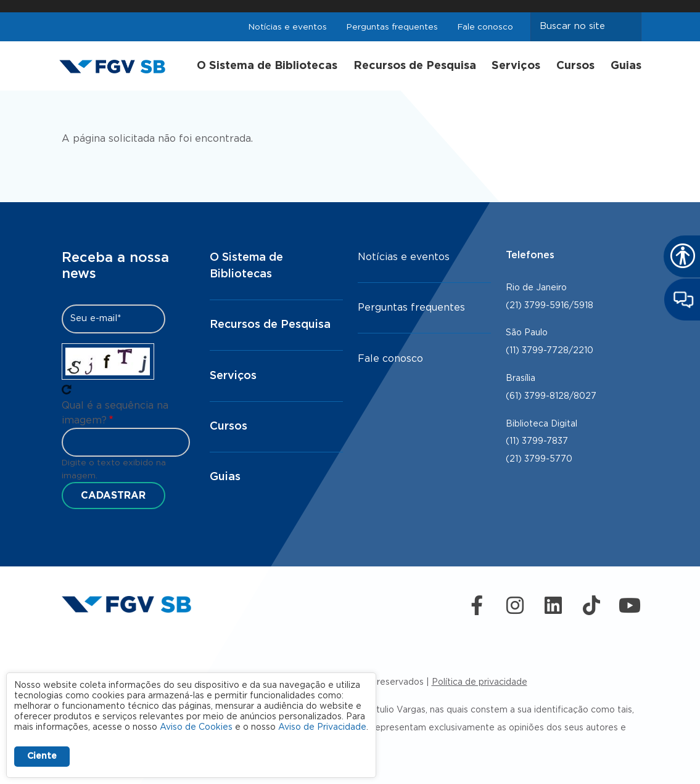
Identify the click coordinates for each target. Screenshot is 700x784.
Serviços (516, 66)
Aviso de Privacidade (322, 727)
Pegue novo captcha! (67, 390)
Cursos (575, 66)
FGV (347, 6)
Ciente (42, 756)
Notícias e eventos (288, 27)
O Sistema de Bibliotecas (267, 66)
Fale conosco (485, 27)
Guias (626, 66)
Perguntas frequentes (392, 27)
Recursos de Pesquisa (415, 66)
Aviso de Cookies (196, 727)
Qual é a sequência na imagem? (115, 413)
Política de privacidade (480, 682)
